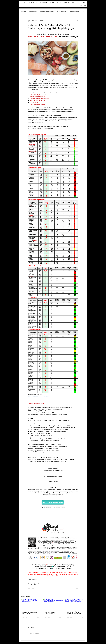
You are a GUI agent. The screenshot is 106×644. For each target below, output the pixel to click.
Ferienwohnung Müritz (74, 11)
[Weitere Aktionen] (78, 21)
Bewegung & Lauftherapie (62, 11)
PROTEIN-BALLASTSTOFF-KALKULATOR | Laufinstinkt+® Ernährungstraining (30, 613)
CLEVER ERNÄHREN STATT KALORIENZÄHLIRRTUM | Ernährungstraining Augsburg (75, 613)
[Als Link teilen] (38, 584)
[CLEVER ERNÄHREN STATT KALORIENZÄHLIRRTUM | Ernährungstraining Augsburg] (75, 604)
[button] (84, 11)
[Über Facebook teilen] (28, 584)
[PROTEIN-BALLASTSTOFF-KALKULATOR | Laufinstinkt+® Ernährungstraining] (31, 604)
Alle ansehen (82, 596)
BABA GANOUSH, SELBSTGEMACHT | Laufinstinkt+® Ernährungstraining (51, 613)
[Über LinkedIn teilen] (35, 584)
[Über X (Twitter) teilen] (32, 584)
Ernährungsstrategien (33, 11)
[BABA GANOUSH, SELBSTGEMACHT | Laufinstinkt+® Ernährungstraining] (53, 604)
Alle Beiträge (23, 11)
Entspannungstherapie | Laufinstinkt (47, 11)
